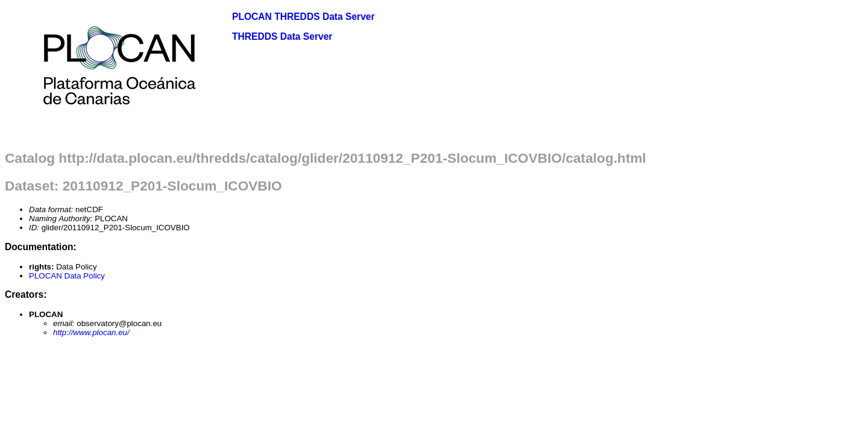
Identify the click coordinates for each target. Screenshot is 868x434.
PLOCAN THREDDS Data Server (303, 17)
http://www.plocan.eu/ (91, 332)
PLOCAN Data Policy (67, 276)
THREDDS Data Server (282, 36)
